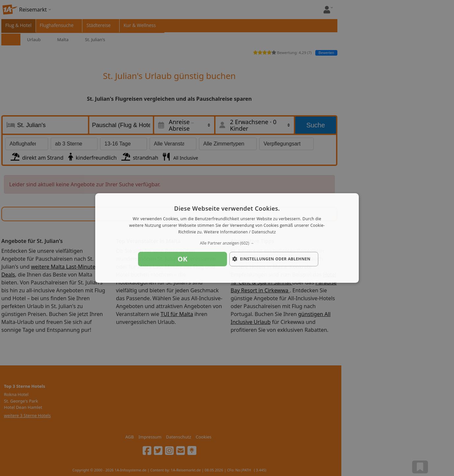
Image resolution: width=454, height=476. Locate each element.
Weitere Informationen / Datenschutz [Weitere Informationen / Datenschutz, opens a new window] (240, 232)
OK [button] (183, 259)
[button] (227, 243)
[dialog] (227, 238)
